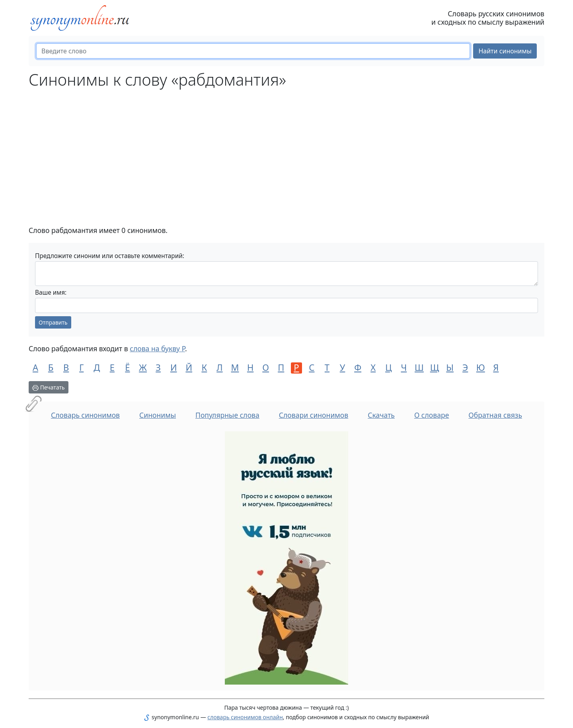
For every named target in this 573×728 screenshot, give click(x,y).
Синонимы (158, 415)
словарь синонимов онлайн (245, 717)
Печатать (49, 387)
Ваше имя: (51, 293)
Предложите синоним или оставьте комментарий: (110, 256)
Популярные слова (227, 415)
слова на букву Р (157, 348)
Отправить (53, 322)
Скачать (381, 415)
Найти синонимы (505, 51)
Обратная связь (495, 415)
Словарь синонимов (85, 415)
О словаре (432, 415)
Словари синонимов (314, 415)
